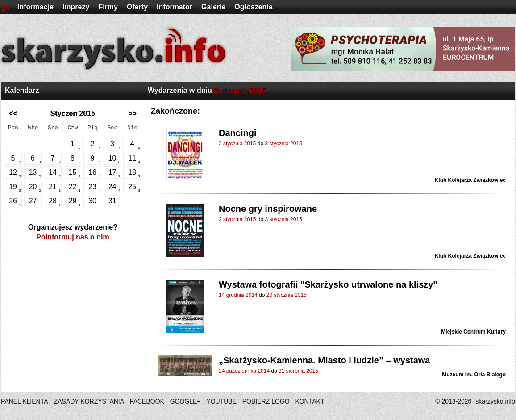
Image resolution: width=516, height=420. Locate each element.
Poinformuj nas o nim (73, 237)
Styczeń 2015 (73, 113)
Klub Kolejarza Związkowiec (470, 180)
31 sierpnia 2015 (298, 371)
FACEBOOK (147, 401)
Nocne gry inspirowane (268, 209)
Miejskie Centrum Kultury (473, 332)
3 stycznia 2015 (283, 144)
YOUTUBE (221, 401)
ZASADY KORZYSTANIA (89, 401)
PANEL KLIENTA (25, 401)
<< (13, 113)
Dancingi (237, 133)
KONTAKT (310, 401)
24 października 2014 (244, 371)
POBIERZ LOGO (266, 401)
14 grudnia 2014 (238, 295)
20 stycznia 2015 (287, 295)
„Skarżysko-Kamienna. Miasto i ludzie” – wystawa (325, 360)
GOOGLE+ (185, 401)
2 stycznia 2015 (237, 144)
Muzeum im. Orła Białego (474, 375)
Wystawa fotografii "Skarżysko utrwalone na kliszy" (328, 284)
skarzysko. (495, 401)
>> (132, 113)
